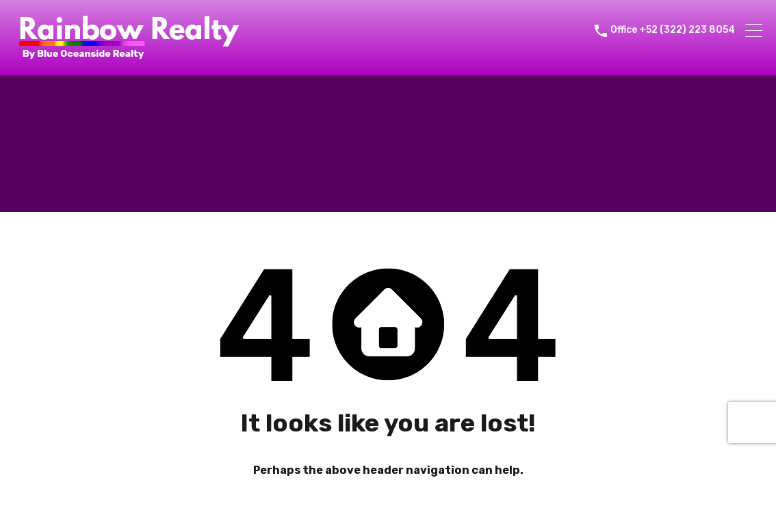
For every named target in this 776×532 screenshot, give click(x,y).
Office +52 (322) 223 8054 (673, 30)
